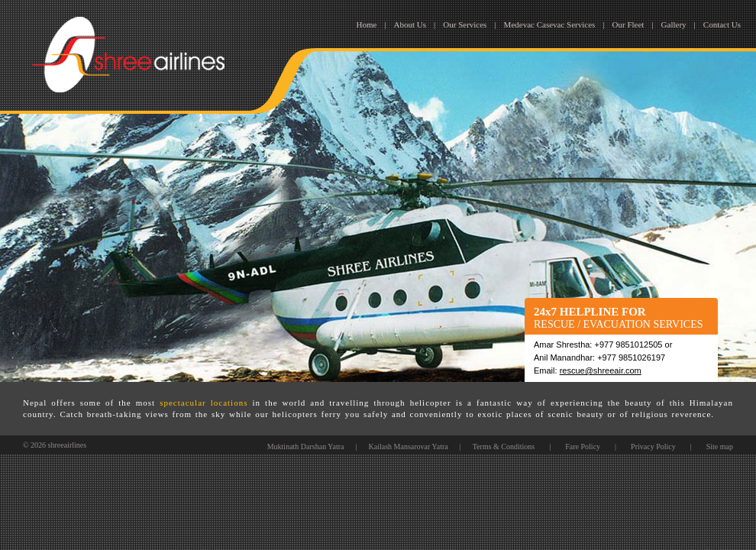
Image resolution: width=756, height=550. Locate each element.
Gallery (674, 24)
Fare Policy (583, 446)
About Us (410, 24)
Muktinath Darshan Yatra (306, 446)
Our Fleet (628, 24)
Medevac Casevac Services (550, 24)
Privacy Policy (653, 446)
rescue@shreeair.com (601, 370)
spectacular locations (204, 403)
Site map (720, 446)
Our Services (465, 24)
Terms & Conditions (504, 446)
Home (367, 24)
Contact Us (722, 24)
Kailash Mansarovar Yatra (409, 446)
